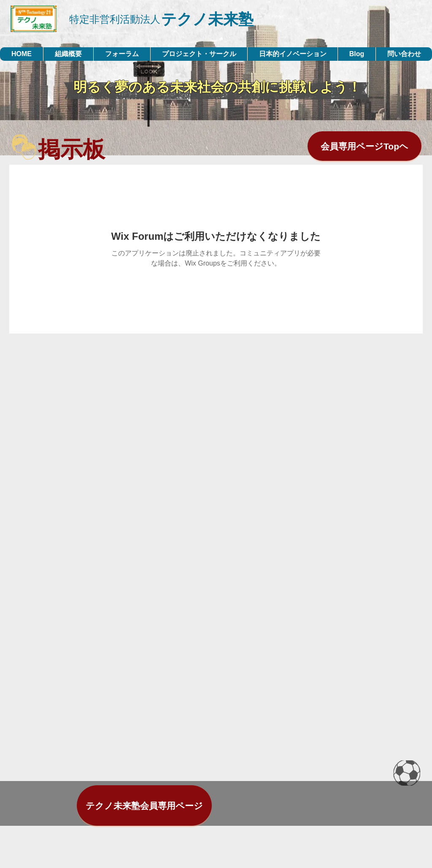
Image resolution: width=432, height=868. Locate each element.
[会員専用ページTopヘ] (364, 146)
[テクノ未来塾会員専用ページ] (144, 806)
